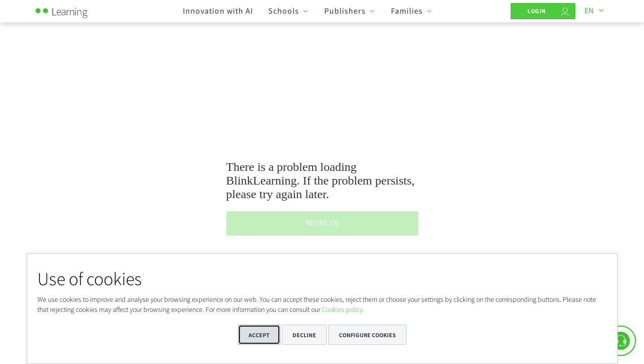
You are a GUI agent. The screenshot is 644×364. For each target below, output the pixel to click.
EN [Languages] (589, 10)
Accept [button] (259, 335)
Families (407, 11)
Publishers (345, 11)
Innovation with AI (218, 11)
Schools (284, 11)
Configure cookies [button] (367, 335)
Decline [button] (304, 335)
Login (537, 11)
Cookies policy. (343, 309)
